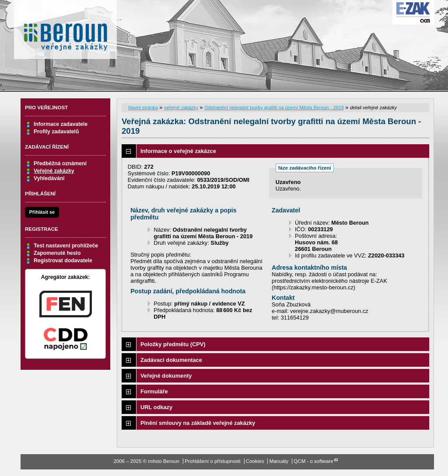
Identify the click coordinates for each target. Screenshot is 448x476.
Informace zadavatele (61, 124)
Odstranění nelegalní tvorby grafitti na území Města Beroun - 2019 (274, 108)
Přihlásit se (42, 212)
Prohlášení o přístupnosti (212, 461)
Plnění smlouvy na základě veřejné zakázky (198, 423)
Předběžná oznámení (60, 163)
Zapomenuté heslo (57, 253)
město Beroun (65, 33)
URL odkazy (156, 407)
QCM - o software (313, 461)
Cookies (255, 461)
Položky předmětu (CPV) (173, 344)
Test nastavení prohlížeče (66, 246)
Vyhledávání (49, 178)
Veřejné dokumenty (166, 376)
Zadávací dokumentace (171, 360)
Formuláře (154, 391)
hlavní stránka (143, 108)
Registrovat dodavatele (63, 261)
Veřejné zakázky (54, 171)
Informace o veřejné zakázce (178, 151)
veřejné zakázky (181, 108)
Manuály (279, 461)
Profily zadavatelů (56, 132)
